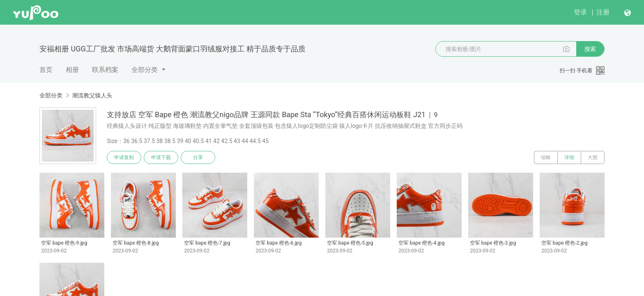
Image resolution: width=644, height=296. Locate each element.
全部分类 (145, 70)
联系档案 (105, 70)
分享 (198, 157)
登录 (580, 12)
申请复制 (124, 157)
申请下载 (161, 157)
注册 (603, 12)
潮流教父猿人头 (92, 95)
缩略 (546, 157)
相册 (72, 70)
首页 (46, 70)
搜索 (590, 49)
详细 (569, 157)
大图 (593, 157)
